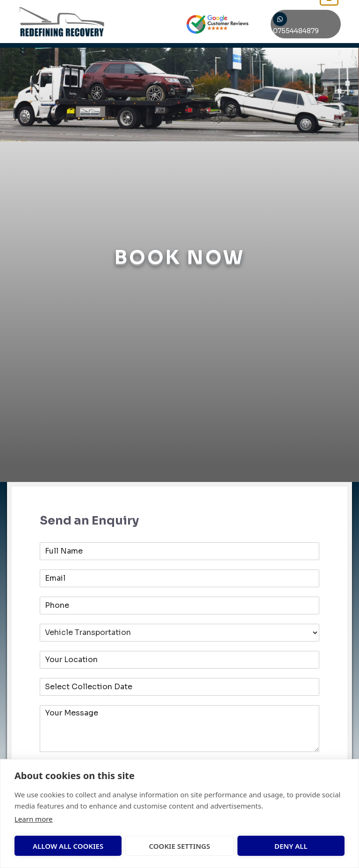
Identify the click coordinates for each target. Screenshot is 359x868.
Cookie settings (131, 846)
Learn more (34, 819)
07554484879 (301, 25)
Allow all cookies (54, 846)
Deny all (203, 846)
